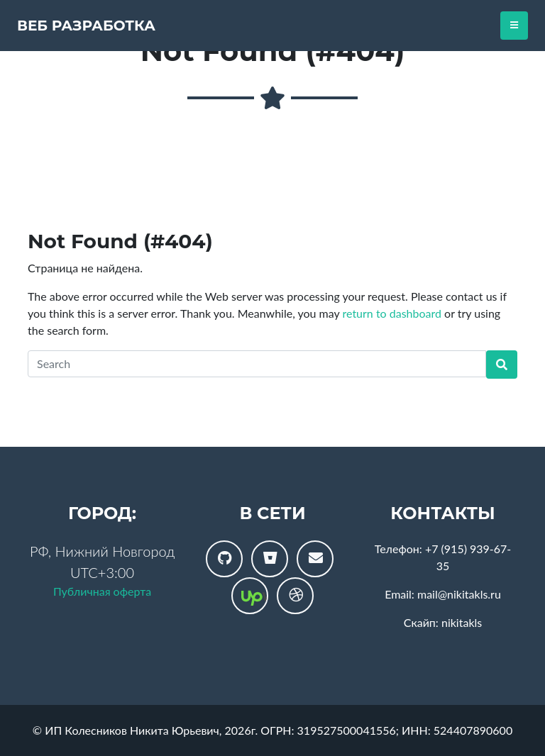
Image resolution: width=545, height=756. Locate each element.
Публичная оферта (102, 591)
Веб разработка (86, 26)
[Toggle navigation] (514, 26)
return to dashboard (392, 313)
